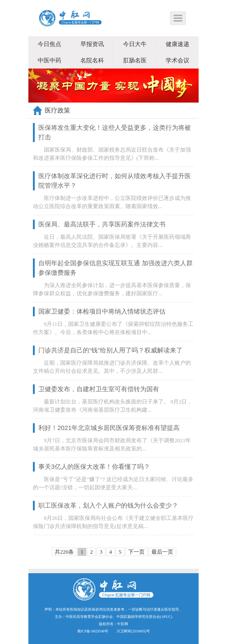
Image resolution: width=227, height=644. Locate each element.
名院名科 (92, 60)
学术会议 (178, 60)
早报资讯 (92, 44)
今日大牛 (135, 44)
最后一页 (162, 552)
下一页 (136, 552)
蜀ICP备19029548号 (93, 631)
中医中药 (49, 60)
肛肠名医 (135, 60)
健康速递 (178, 44)
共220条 (64, 552)
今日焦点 (49, 44)
